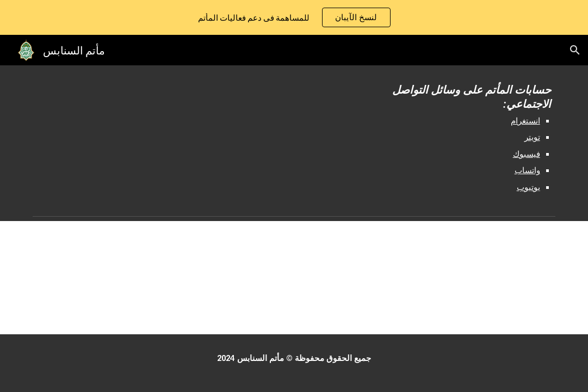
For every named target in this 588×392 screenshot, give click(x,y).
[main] (450, 138)
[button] (575, 50)
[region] (294, 17)
